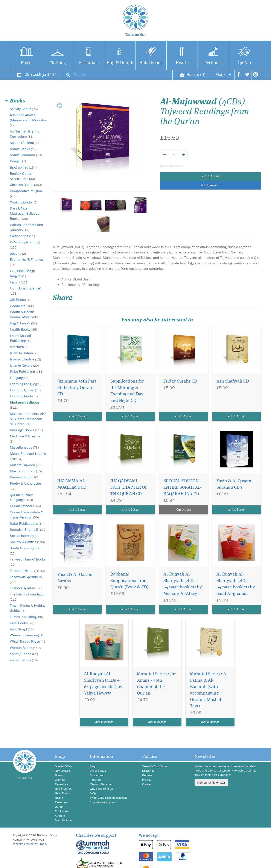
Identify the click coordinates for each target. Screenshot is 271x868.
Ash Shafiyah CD (233, 381)
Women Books (25, 648)
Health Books (23, 329)
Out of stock (184, 510)
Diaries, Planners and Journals (26, 227)
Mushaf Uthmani (26, 471)
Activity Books (24, 109)
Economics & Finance (26, 262)
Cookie (146, 784)
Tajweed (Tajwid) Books (28, 562)
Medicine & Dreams (25, 439)
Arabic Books (24, 149)
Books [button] (18, 101)
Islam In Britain (24, 353)
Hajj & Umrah (120, 63)
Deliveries (148, 771)
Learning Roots (25, 396)
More (223, 74)
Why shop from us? (102, 789)
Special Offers (64, 766)
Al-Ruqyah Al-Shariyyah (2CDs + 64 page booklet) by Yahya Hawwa (103, 684)
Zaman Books (24, 660)
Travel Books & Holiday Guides (28, 608)
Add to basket (211, 176)
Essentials (89, 63)
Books (27, 63)
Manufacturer (64, 820)
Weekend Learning (27, 635)
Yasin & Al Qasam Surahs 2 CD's (234, 484)
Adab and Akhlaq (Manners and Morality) (28, 120)
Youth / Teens (24, 654)
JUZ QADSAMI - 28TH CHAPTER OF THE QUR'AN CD (129, 487)
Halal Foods (151, 63)
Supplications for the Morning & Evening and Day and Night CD (127, 391)
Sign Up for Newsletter (211, 782)
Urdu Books (22, 623)
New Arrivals (63, 771)
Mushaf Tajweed (26, 465)
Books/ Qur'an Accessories (22, 176)
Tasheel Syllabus (26, 588)
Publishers (62, 811)
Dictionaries (22, 236)
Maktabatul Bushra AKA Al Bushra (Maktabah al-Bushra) (28, 419)
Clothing (58, 63)
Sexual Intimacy (24, 536)
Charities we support (103, 802)
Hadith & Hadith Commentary (24, 314)
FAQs (93, 793)
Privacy (147, 780)
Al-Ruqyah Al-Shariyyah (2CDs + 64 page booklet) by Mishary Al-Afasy (183, 584)
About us (96, 780)
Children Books (26, 185)
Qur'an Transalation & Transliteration (27, 515)
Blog (92, 766)
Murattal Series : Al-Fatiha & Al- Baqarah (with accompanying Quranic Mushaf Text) (210, 690)
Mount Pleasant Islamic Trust (28, 456)
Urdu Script (22, 629)
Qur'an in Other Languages (21, 497)
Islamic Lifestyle (25, 359)
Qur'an (244, 63)
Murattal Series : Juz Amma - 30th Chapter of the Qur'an (157, 684)
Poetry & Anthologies (26, 486)
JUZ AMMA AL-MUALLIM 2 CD (72, 484)
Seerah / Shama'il (28, 529)
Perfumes (213, 63)
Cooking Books (24, 202)
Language (20, 378)
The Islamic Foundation (28, 597)
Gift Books (21, 300)
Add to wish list (211, 185)
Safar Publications (27, 523)
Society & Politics (27, 542)
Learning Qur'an (25, 390)
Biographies (23, 167)
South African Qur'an (26, 551)
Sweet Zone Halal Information (108, 798)
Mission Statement (102, 784)
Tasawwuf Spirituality (26, 579)
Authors (60, 816)
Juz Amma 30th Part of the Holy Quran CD (77, 388)
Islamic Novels (24, 365)
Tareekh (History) (27, 571)
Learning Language (28, 384)
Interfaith (19, 347)
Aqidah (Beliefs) (26, 143)
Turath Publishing (26, 617)
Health (182, 63)
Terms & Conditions (155, 766)
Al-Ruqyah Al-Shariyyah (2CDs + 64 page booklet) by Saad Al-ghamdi (236, 584)
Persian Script (24, 477)
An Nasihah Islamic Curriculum (24, 134)
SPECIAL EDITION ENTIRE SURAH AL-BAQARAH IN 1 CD (183, 487)
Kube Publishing (27, 371)
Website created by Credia (30, 844)
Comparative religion (26, 193)
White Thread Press (28, 641)
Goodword (22, 306)
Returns (147, 775)
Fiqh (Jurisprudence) (26, 291)
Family (19, 282)
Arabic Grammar (26, 155)
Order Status (98, 771)
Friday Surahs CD (180, 381)
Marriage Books (26, 430)
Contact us (97, 775)
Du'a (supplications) (25, 245)
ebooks (18, 253)
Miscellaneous (24, 447)
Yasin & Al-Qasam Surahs (75, 578)
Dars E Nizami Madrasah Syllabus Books (25, 213)
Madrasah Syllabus (25, 405)
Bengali (18, 161)
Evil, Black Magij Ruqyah (22, 273)
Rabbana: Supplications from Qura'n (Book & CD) (129, 581)
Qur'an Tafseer (25, 506)
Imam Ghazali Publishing (21, 338)
